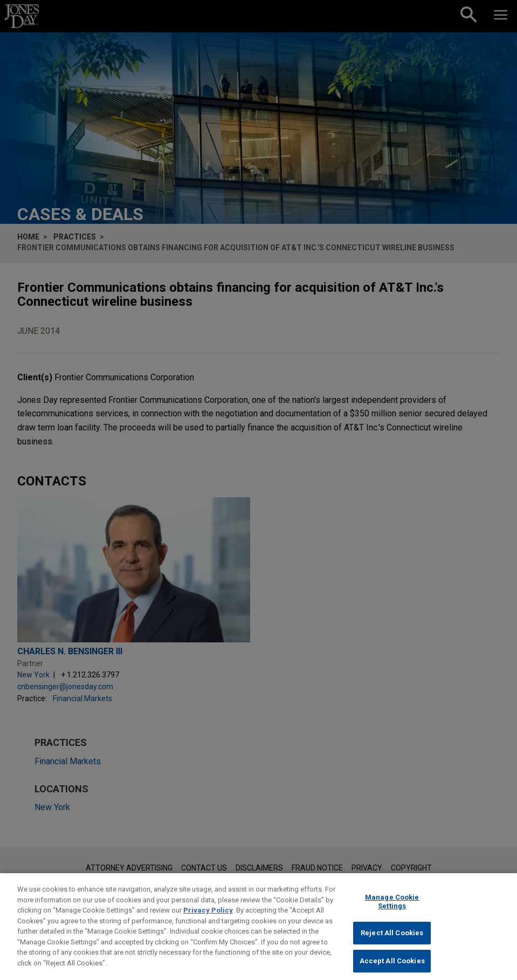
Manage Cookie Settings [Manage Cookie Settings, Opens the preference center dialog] (392, 909)
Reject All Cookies (392, 941)
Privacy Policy (208, 918)
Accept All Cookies (392, 968)
